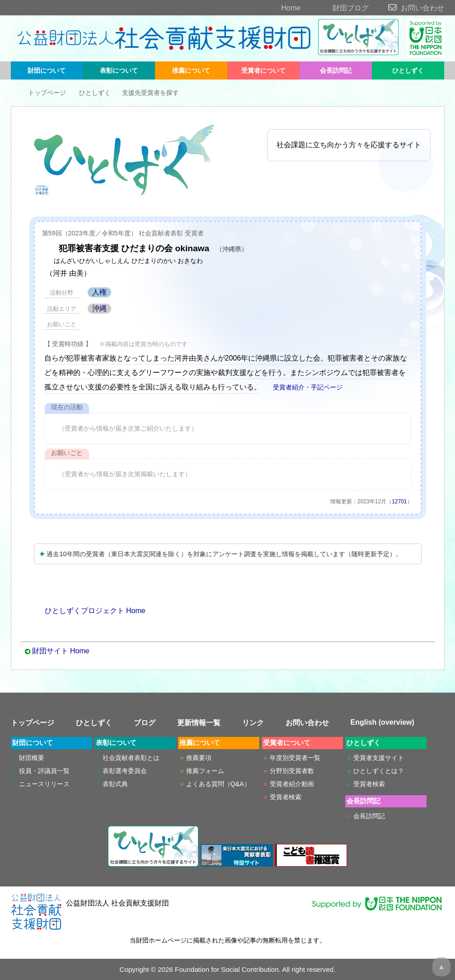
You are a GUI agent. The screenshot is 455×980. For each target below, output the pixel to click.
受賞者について (263, 70)
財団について (47, 70)
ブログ (145, 723)
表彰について (119, 70)
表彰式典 (115, 784)
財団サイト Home (61, 651)
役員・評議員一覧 (44, 771)
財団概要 (32, 758)
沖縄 (99, 308)
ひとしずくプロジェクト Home (90, 611)
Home (275, 8)
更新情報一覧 (199, 723)
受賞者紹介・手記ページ (303, 387)
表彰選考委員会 (125, 771)
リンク (253, 723)
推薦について (191, 70)
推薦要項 (199, 758)
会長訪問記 (336, 70)
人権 (99, 292)
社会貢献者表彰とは (131, 758)
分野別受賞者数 (292, 771)
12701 (399, 502)
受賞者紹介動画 (292, 784)
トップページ (40, 93)
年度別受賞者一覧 (295, 758)
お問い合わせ (408, 8)
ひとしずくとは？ (379, 771)
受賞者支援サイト (379, 758)
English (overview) (382, 722)
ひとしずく (408, 70)
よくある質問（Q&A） (218, 784)
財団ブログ (335, 8)
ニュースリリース (44, 784)
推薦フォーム (205, 771)
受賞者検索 (286, 797)
